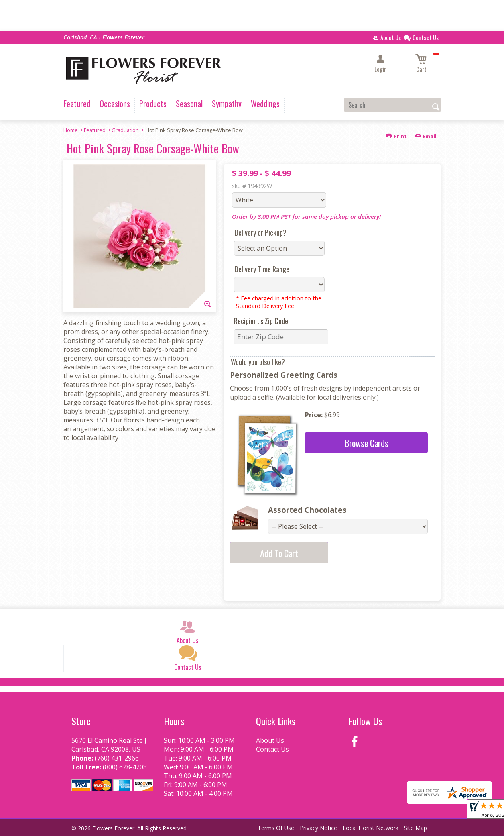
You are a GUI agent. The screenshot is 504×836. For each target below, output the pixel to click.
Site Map (416, 828)
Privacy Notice (318, 828)
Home (71, 130)
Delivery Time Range (262, 269)
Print (396, 136)
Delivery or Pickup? (261, 232)
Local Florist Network (371, 828)
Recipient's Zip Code (261, 321)
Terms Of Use (276, 828)
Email (426, 136)
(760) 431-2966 (117, 758)
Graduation (125, 130)
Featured (95, 130)
